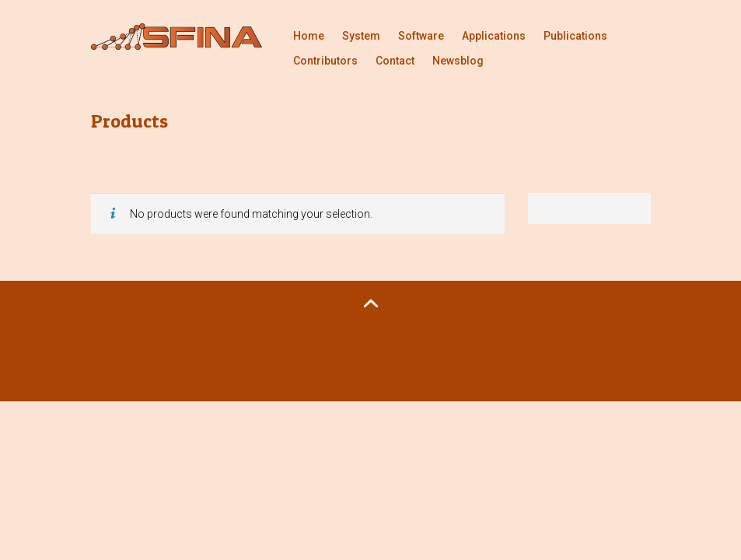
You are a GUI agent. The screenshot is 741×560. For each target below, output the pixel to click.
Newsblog (458, 61)
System (361, 36)
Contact (395, 61)
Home (309, 36)
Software (421, 36)
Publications (575, 36)
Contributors (325, 61)
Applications (494, 36)
